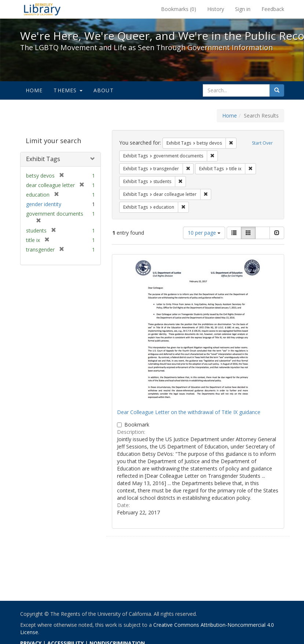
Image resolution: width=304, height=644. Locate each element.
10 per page (204, 233)
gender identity (44, 204)
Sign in (243, 9)
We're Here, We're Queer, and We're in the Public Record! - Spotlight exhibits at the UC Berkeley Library (42, 9)
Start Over (262, 143)
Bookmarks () (179, 9)
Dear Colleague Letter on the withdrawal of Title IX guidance (189, 412)
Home (34, 90)
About (104, 90)
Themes (68, 90)
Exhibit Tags (43, 159)
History (216, 9)
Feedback (273, 9)
